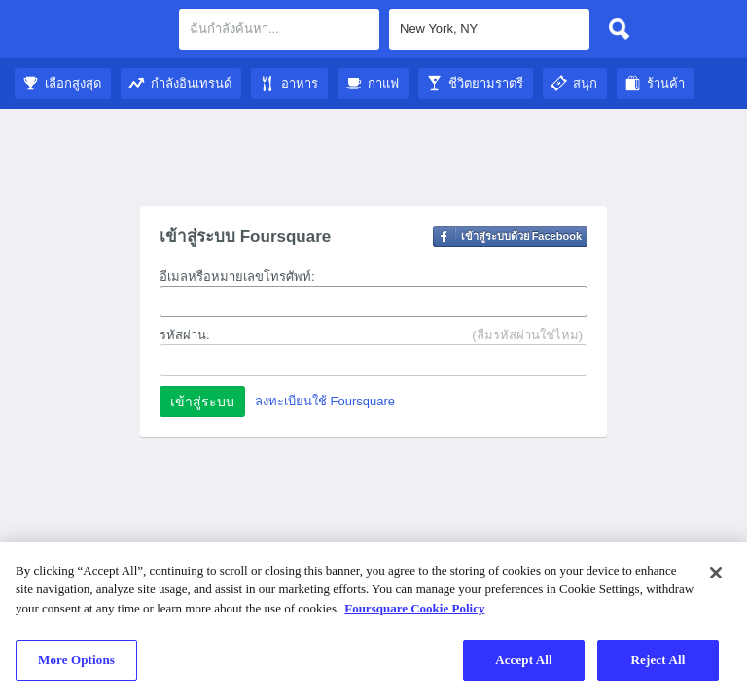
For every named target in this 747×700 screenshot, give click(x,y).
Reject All (658, 660)
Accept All (524, 660)
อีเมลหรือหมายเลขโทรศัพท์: (237, 277)
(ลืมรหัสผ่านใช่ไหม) (527, 335)
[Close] (716, 573)
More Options (76, 660)
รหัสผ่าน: (185, 335)
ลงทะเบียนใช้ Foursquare (325, 401)
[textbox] (279, 29)
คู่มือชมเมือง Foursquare (90, 31)
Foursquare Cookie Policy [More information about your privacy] (414, 608)
